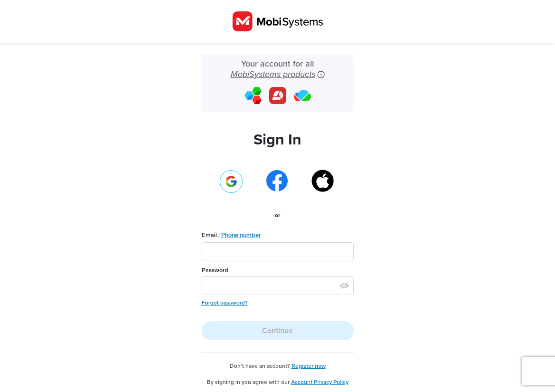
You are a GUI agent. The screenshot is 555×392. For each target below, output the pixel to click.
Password (215, 270)
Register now (309, 366)
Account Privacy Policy (320, 382)
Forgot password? (225, 303)
